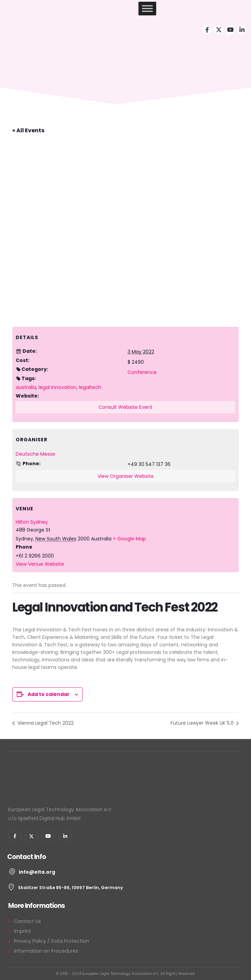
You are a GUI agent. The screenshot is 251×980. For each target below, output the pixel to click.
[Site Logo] (30, 9)
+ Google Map (129, 539)
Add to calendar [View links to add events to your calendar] (49, 694)
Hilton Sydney (32, 522)
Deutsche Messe (35, 454)
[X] (219, 30)
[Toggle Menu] (147, 8)
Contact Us (27, 921)
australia (26, 387)
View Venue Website (40, 564)
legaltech (90, 387)
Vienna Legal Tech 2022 (45, 723)
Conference (142, 372)
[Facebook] (207, 30)
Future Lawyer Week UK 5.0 (203, 723)
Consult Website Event (125, 407)
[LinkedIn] (242, 30)
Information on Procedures (46, 951)
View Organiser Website (126, 476)
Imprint (23, 931)
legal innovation (57, 387)
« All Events (28, 130)
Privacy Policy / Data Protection (51, 941)
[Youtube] (230, 30)
